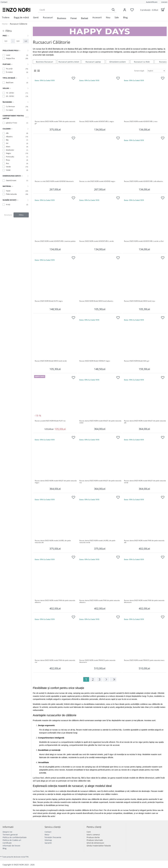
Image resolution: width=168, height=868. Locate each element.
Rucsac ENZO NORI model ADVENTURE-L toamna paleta (55, 241)
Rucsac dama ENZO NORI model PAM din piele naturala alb (144, 542)
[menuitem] (6, 17)
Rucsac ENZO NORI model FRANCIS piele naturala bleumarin (98, 661)
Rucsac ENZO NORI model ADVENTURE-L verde (97, 241)
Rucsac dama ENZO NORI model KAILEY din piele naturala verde (145, 482)
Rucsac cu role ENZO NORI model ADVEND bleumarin (54, 181)
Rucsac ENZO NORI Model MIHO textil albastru (96, 301)
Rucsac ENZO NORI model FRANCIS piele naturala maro (144, 660)
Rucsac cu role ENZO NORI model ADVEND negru (97, 181)
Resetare (8, 215)
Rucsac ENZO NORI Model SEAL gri (137, 361)
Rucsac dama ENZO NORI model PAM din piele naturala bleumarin (144, 601)
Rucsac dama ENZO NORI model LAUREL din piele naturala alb (53, 542)
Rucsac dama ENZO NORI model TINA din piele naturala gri (55, 122)
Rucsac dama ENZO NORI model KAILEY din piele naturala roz (100, 482)
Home (5, 24)
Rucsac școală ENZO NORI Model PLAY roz (50, 421)
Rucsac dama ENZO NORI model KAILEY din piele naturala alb (145, 422)
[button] (62, 18)
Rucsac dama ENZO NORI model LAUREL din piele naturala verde (98, 542)
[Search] (113, 10)
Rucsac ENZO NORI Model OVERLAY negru (95, 361)
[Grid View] (35, 71)
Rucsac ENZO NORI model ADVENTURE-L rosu (141, 121)
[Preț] (7, 41)
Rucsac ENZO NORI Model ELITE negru (49, 301)
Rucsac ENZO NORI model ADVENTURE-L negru (97, 121)
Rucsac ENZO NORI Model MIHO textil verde (51, 361)
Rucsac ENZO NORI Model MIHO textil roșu (140, 301)
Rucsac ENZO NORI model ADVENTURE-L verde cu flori (144, 241)
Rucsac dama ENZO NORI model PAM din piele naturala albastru (55, 601)
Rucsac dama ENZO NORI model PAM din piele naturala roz (55, 661)
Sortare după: (139, 71)
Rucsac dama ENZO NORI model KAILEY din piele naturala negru (56, 482)
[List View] (38, 71)
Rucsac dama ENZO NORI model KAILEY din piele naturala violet (100, 422)
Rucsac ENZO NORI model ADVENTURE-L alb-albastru (143, 181)
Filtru (21, 215)
